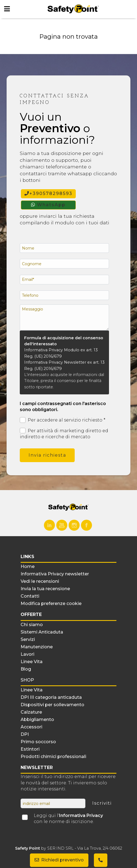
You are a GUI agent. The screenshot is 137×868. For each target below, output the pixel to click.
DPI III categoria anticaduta (51, 697)
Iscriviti (102, 803)
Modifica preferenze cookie (51, 603)
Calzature (31, 712)
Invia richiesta (47, 455)
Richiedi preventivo (59, 860)
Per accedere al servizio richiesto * (63, 420)
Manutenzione (37, 647)
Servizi (28, 639)
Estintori (30, 749)
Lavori (27, 654)
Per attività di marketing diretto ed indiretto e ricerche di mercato (64, 434)
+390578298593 (48, 193)
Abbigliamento (37, 719)
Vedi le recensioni (40, 581)
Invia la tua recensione (45, 589)
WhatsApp (48, 205)
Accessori (31, 727)
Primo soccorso (38, 742)
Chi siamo (32, 625)
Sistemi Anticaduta (42, 632)
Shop (27, 680)
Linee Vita (32, 662)
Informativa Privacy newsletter (55, 574)
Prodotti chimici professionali (53, 757)
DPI (25, 734)
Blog (26, 669)
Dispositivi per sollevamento (52, 705)
